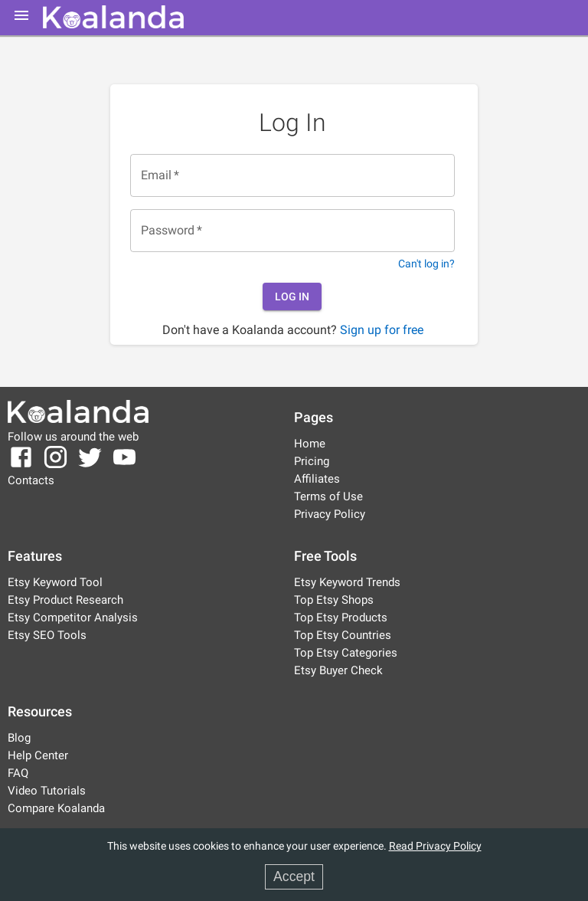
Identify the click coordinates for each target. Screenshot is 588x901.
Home (310, 444)
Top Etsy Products (341, 618)
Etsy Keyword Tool (55, 582)
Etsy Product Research (65, 600)
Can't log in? (426, 264)
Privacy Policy (330, 514)
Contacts (31, 480)
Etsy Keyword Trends (347, 582)
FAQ (18, 773)
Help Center (38, 755)
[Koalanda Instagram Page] (56, 467)
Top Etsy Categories (346, 653)
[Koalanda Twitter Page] (90, 467)
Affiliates (317, 479)
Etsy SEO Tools (47, 635)
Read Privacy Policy (435, 846)
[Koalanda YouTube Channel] (124, 467)
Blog (19, 738)
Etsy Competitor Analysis (73, 618)
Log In (292, 297)
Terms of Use (328, 496)
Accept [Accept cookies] (294, 876)
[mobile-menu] (21, 15)
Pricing (312, 461)
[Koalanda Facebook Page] (23, 467)
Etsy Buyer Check (338, 670)
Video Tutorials (47, 791)
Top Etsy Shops (334, 600)
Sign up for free (382, 330)
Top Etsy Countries (343, 635)
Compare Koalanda (56, 808)
